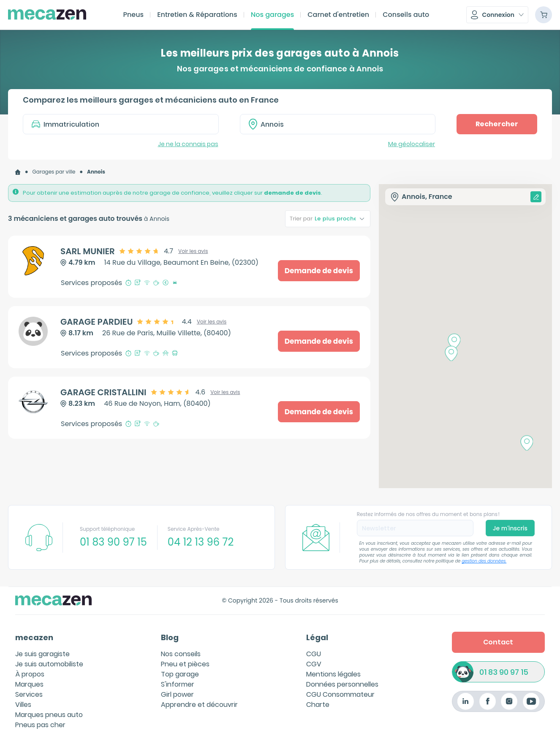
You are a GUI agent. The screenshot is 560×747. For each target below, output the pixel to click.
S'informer (178, 684)
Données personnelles (342, 684)
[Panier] (544, 15)
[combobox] (338, 124)
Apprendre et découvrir (199, 705)
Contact (498, 642)
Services (29, 694)
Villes (23, 705)
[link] (18, 172)
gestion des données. (484, 561)
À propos (30, 674)
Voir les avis (193, 251)
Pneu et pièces (185, 664)
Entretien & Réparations (197, 15)
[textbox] (344, 124)
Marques (29, 684)
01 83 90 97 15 (504, 672)
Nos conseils (181, 654)
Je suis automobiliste (49, 664)
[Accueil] (18, 172)
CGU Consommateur (340, 694)
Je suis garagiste (42, 654)
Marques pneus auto (49, 715)
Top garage (180, 674)
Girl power (177, 694)
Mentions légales (333, 674)
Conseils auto (406, 15)
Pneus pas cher (40, 725)
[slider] (147, 251)
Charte (318, 705)
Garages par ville (54, 172)
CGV (314, 664)
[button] (497, 15)
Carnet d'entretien (338, 15)
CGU (314, 654)
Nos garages (272, 15)
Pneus (133, 15)
